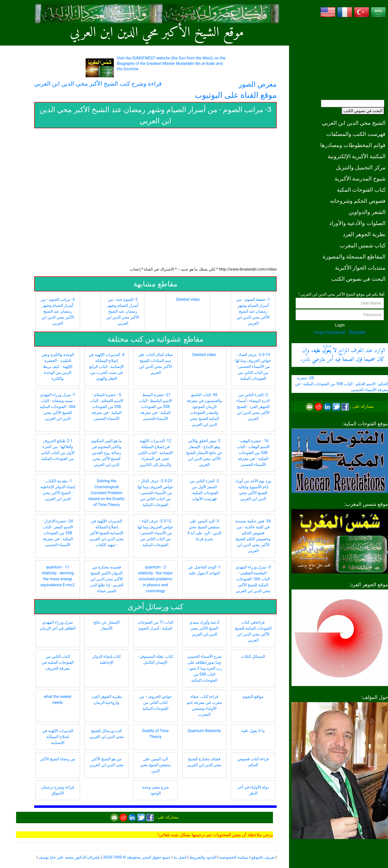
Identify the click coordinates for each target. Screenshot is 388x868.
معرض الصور (258, 84)
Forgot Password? (330, 332)
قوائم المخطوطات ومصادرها (353, 145)
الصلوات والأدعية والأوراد (357, 223)
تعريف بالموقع (263, 857)
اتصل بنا (180, 857)
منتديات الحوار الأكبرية (360, 268)
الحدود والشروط (203, 857)
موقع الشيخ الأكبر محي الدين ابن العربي (157, 33)
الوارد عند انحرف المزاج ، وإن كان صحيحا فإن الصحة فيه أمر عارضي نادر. (343, 355)
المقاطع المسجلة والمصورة (354, 256)
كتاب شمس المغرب (363, 245)
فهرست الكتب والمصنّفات (356, 134)
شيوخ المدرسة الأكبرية (360, 179)
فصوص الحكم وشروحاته (358, 201)
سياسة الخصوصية (234, 857)
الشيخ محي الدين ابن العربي (354, 123)
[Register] (357, 332)
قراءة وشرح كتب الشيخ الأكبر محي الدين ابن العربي (98, 84)
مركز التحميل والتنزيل (361, 167)
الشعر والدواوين (367, 212)
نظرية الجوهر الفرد (364, 234)
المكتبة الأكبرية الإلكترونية (357, 156)
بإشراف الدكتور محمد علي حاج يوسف (69, 857)
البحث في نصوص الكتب (363, 111)
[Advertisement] (340, 57)
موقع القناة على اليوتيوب (236, 95)
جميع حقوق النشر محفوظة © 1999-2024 (137, 857)
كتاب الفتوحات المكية (361, 190)
